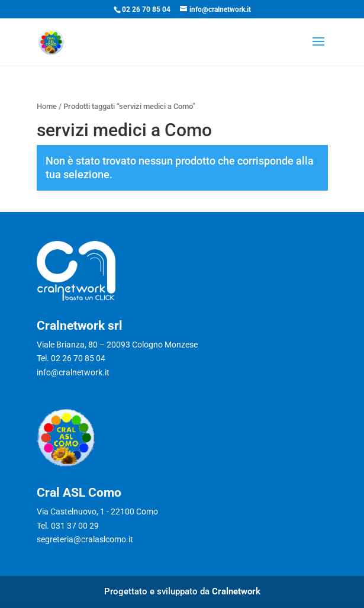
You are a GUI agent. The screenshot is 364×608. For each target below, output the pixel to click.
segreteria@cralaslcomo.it (85, 539)
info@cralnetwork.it (73, 372)
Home (47, 106)
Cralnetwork (236, 591)
